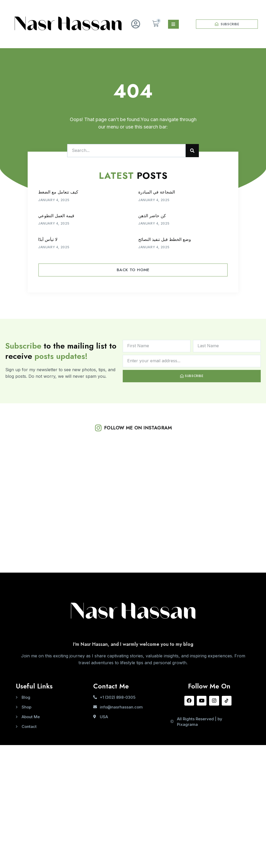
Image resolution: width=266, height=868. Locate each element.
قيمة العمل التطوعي (56, 216)
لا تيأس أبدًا (48, 239)
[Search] (192, 151)
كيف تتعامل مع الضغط (58, 192)
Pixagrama (187, 725)
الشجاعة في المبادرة (157, 192)
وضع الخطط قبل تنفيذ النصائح (165, 239)
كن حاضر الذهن (152, 216)
